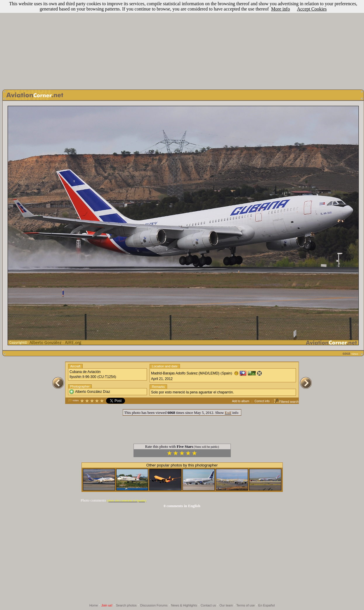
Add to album (241, 401)
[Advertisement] (182, 43)
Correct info (262, 401)
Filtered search (286, 402)
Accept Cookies (312, 9)
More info (280, 9)
